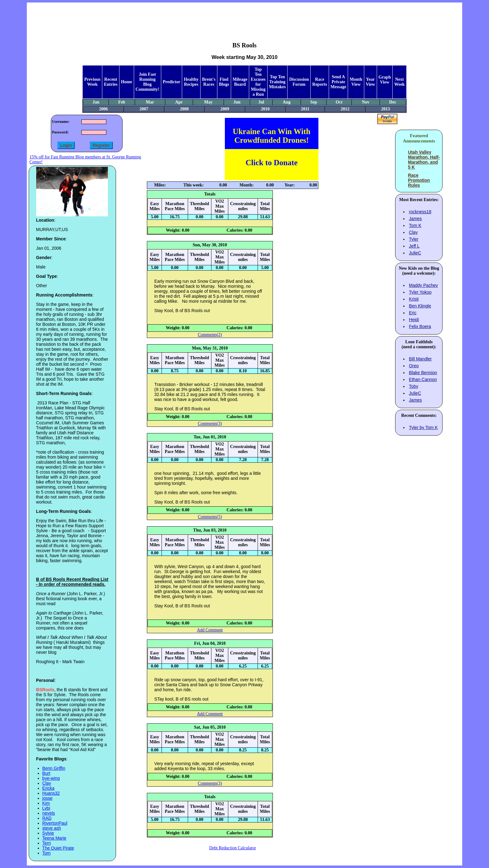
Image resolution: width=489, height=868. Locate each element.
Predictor (172, 82)
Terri (47, 843)
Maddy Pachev (423, 285)
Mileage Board (240, 82)
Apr (179, 102)
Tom (46, 853)
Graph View (385, 80)
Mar (150, 102)
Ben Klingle (420, 306)
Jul (261, 102)
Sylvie (48, 833)
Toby (414, 386)
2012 (345, 109)
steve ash (52, 828)
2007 (144, 109)
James (415, 219)
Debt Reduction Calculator (233, 848)
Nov (366, 102)
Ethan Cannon (423, 379)
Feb (122, 102)
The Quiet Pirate (58, 848)
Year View (370, 82)
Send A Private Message (339, 82)
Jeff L (414, 246)
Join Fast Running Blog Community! (148, 82)
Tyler (414, 239)
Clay (47, 783)
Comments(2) (210, 335)
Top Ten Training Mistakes (278, 82)
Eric (413, 313)
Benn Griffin (54, 768)
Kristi (414, 299)
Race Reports (320, 82)
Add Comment (210, 630)
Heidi (414, 320)
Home (127, 82)
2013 (385, 109)
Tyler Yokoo (420, 292)
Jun (237, 102)
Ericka (48, 788)
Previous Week (92, 82)
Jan (96, 102)
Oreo (414, 366)
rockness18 (420, 212)
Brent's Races (209, 82)
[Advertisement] (244, 17)
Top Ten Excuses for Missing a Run (258, 82)
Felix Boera (420, 326)
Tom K (415, 225)
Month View (356, 82)
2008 (184, 109)
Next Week (399, 82)
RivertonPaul (55, 823)
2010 (265, 109)
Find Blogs (224, 82)
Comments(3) (210, 424)
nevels (49, 813)
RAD (47, 818)
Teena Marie (54, 838)
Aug (287, 102)
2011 (305, 109)
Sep (314, 102)
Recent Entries (111, 82)
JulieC (415, 253)
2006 (104, 109)
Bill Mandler (420, 359)
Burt (46, 773)
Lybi (46, 808)
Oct (339, 102)
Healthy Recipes (191, 82)
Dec (393, 102)
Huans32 (51, 793)
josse (48, 798)
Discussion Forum (299, 82)
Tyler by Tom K (423, 427)
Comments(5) (210, 517)
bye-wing (51, 778)
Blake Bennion (423, 373)
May (208, 102)
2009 (225, 109)
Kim (46, 803)
